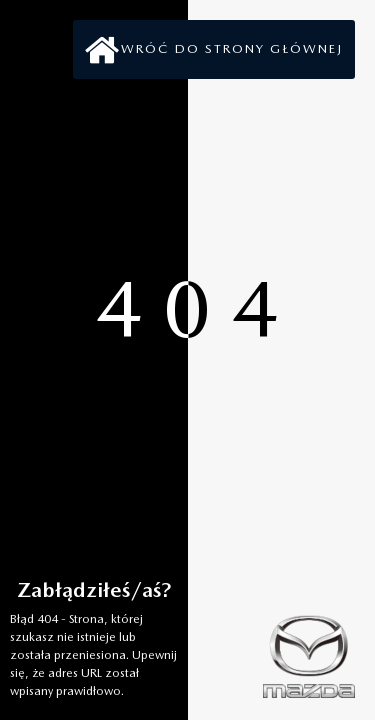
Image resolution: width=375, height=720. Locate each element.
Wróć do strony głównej (232, 48)
